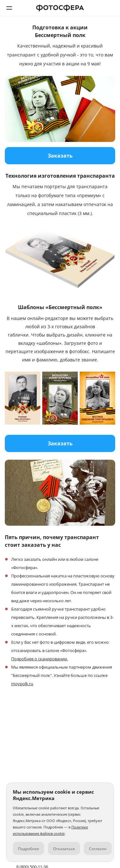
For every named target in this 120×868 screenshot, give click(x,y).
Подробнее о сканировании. (40, 659)
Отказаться (64, 849)
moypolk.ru (22, 684)
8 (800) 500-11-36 (111, 8)
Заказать (60, 156)
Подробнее (28, 849)
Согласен (98, 849)
